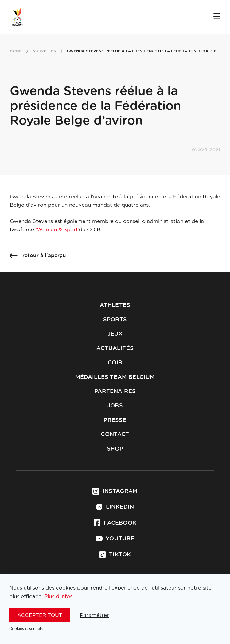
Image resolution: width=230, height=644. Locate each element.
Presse (115, 420)
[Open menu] (217, 17)
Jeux (115, 334)
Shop (115, 449)
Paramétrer (94, 615)
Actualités (115, 348)
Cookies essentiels (26, 629)
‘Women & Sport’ (57, 230)
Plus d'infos (58, 596)
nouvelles (44, 51)
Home (16, 51)
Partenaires (115, 392)
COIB (115, 363)
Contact (115, 435)
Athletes (115, 305)
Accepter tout (40, 615)
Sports (115, 320)
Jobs (115, 406)
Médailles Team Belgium (115, 377)
